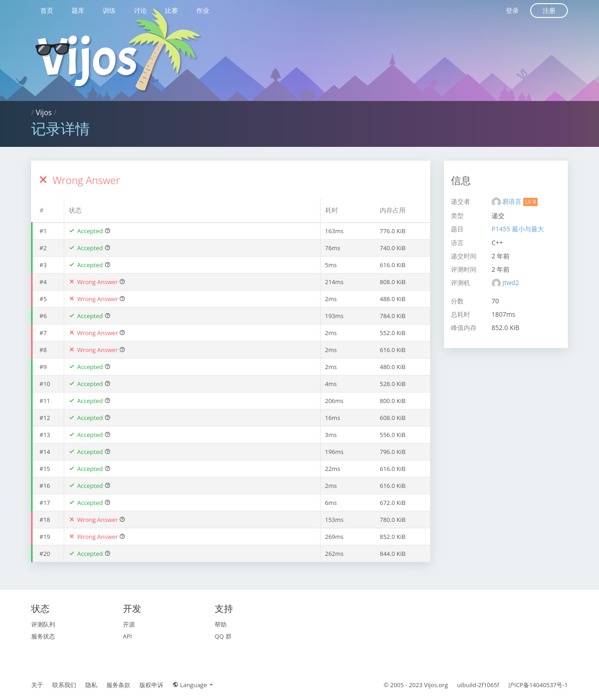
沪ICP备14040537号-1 (538, 685)
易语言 (513, 201)
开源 (129, 624)
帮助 (221, 624)
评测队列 (43, 624)
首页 (47, 10)
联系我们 (64, 685)
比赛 (172, 10)
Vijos (44, 112)
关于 (37, 685)
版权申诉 (151, 685)
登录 (512, 10)
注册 (549, 10)
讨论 (140, 10)
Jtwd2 (510, 283)
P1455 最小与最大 (518, 229)
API (128, 636)
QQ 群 (223, 636)
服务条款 (118, 685)
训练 (109, 10)
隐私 (91, 685)
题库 (78, 10)
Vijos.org (436, 685)
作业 (203, 10)
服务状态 (43, 636)
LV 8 (530, 202)
